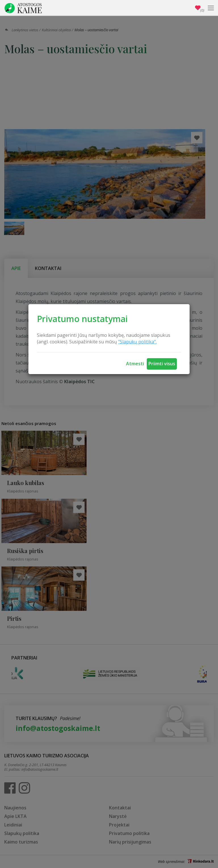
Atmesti (135, 364)
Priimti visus (162, 364)
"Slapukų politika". (137, 342)
